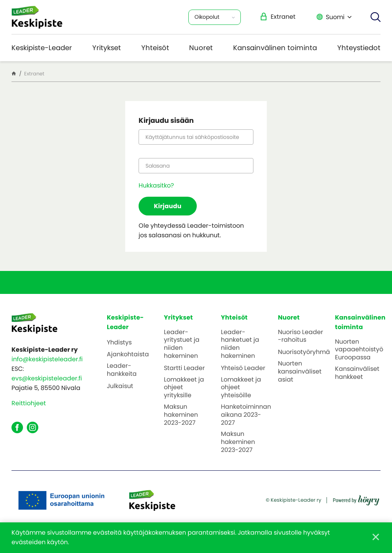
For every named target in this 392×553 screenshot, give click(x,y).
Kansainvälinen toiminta (275, 48)
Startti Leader (184, 368)
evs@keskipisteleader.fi (47, 378)
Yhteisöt (155, 48)
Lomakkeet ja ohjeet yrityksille (184, 388)
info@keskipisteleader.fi (47, 359)
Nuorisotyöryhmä (304, 352)
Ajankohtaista (128, 355)
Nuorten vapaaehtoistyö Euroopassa (359, 350)
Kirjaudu (168, 206)
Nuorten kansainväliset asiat (300, 372)
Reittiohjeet (29, 403)
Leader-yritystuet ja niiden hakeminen (182, 344)
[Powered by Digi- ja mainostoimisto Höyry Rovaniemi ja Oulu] (356, 498)
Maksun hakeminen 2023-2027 (181, 415)
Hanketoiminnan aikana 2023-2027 (246, 415)
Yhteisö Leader (243, 368)
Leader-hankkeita (122, 370)
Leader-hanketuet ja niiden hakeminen (240, 344)
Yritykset (107, 48)
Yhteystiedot (359, 48)
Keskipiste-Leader (42, 48)
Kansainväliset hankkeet (357, 373)
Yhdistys (119, 343)
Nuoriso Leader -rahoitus (301, 336)
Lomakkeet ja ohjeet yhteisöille (241, 388)
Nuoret (201, 48)
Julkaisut (120, 386)
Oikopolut (207, 17)
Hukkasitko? (156, 185)
